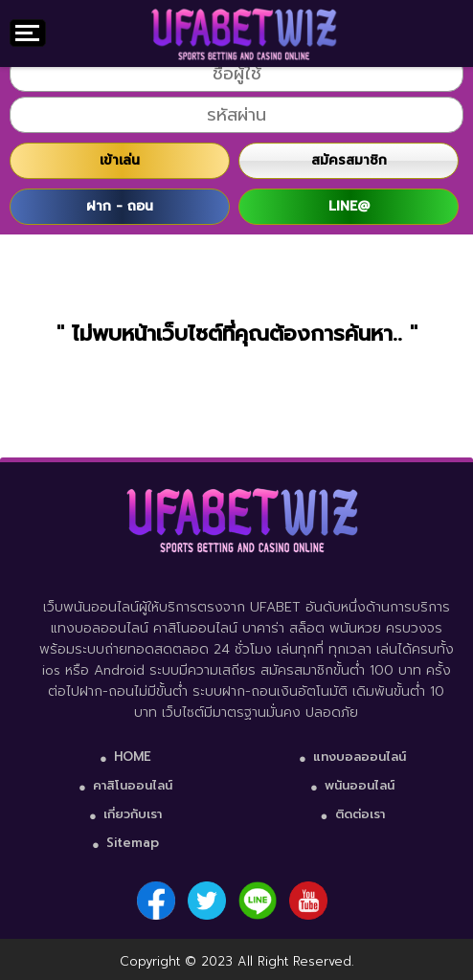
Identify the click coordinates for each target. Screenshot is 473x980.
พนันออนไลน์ (360, 785)
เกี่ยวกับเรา (133, 814)
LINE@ (349, 206)
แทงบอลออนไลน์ (360, 757)
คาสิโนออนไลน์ (133, 785)
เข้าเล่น (120, 160)
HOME (133, 757)
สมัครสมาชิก (349, 160)
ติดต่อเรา (360, 814)
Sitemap (133, 843)
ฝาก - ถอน (120, 206)
